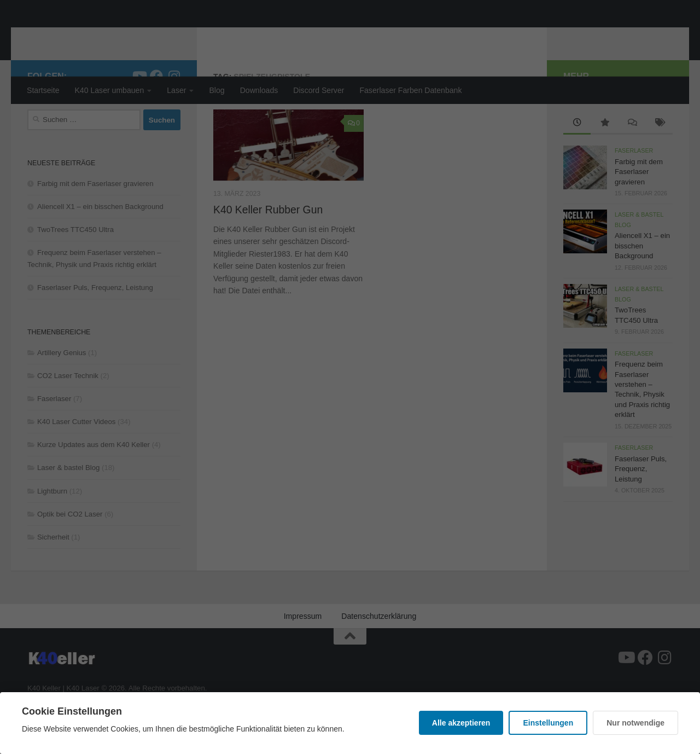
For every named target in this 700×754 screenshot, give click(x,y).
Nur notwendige (635, 723)
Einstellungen (548, 723)
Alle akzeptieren (461, 723)
